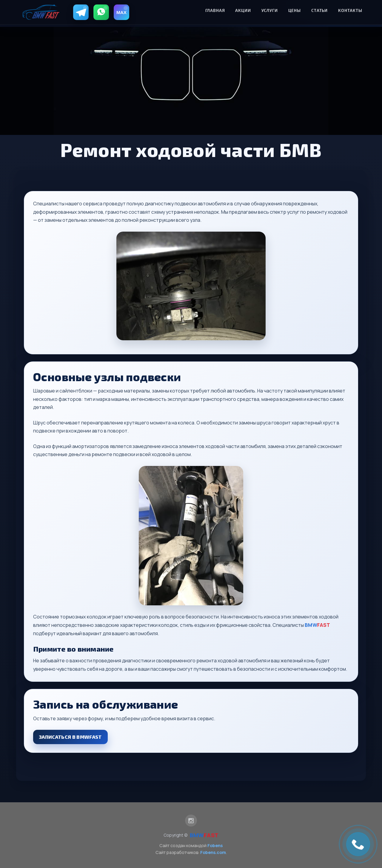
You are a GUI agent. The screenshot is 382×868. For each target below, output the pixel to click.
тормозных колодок (83, 617)
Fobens (215, 845)
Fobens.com (213, 852)
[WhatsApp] (101, 12)
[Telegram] (81, 12)
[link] (358, 844)
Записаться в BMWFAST (70, 737)
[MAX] (121, 12)
